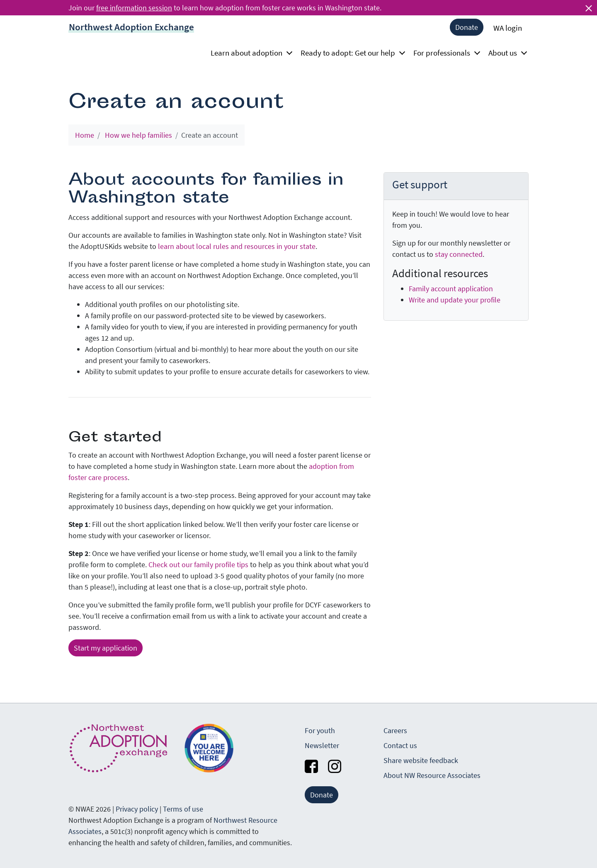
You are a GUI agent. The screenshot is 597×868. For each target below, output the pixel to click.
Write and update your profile (455, 300)
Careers (395, 730)
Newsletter (322, 745)
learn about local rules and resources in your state (237, 246)
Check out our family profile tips (198, 564)
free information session (134, 8)
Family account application (451, 289)
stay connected (459, 254)
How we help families (138, 135)
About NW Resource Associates (432, 775)
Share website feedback (421, 760)
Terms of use (183, 809)
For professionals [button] (444, 53)
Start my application (106, 648)
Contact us (400, 745)
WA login (508, 28)
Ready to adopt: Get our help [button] (350, 53)
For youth (320, 730)
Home (85, 135)
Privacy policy (137, 809)
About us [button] (505, 53)
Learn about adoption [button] (249, 53)
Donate (467, 27)
